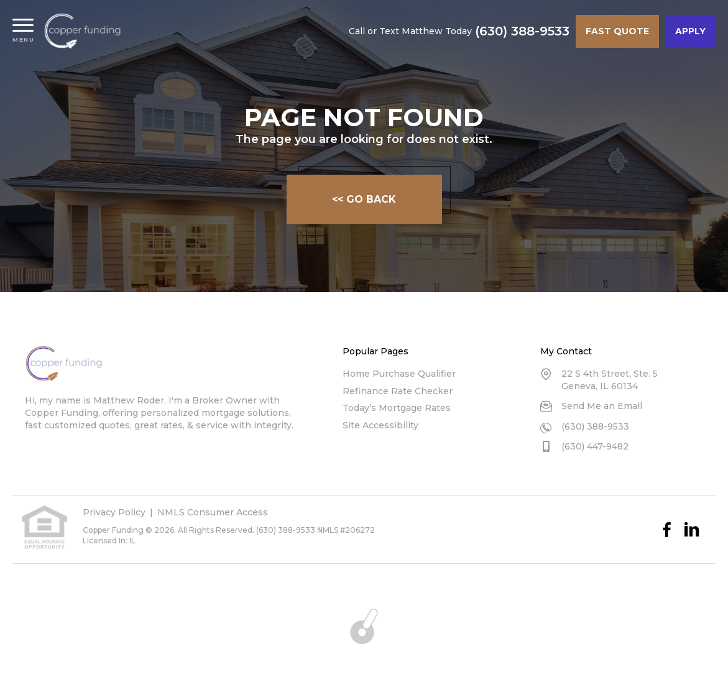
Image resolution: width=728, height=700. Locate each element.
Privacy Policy (114, 512)
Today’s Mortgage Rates (397, 408)
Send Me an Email (602, 406)
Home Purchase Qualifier (399, 374)
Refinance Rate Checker (398, 391)
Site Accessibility (380, 425)
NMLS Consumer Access (213, 512)
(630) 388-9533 (522, 31)
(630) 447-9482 (595, 446)
